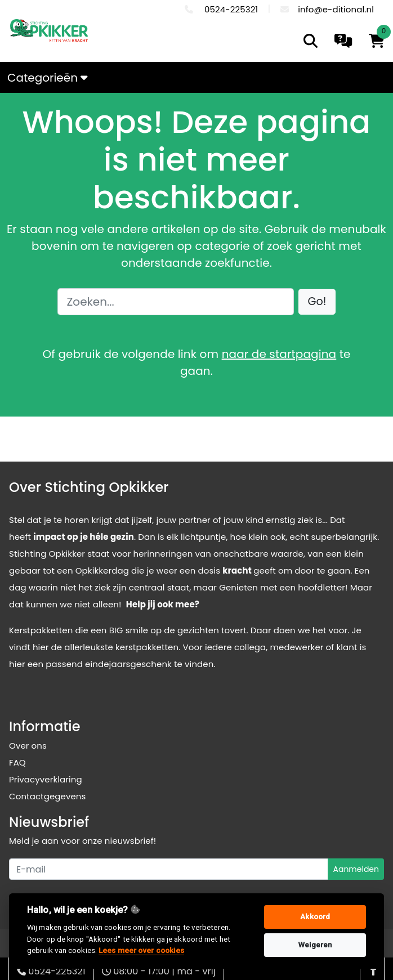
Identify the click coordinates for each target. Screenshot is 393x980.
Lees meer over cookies (141, 950)
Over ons (28, 746)
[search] (311, 41)
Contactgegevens (47, 796)
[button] (317, 302)
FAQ (17, 762)
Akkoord (315, 917)
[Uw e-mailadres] (169, 869)
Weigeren (315, 945)
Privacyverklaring (46, 779)
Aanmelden (356, 869)
